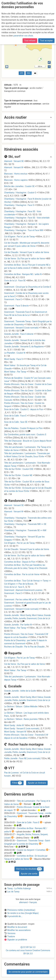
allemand (24, 902)
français (33, 902)
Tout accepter (46, 41)
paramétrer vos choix (23, 36)
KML (29, 73)
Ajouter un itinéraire (37, 783)
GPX (22, 73)
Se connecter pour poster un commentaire (28, 972)
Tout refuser (30, 41)
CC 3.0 (28, 950)
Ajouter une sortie (29, 874)
